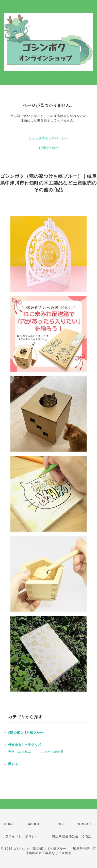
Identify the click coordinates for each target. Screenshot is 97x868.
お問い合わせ (48, 148)
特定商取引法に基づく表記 (72, 836)
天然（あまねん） (21, 752)
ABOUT (34, 824)
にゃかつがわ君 (52, 752)
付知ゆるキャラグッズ (25, 745)
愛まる (13, 764)
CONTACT (85, 824)
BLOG (58, 824)
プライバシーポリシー (22, 836)
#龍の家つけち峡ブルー (26, 733)
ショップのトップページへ (48, 138)
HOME (9, 824)
